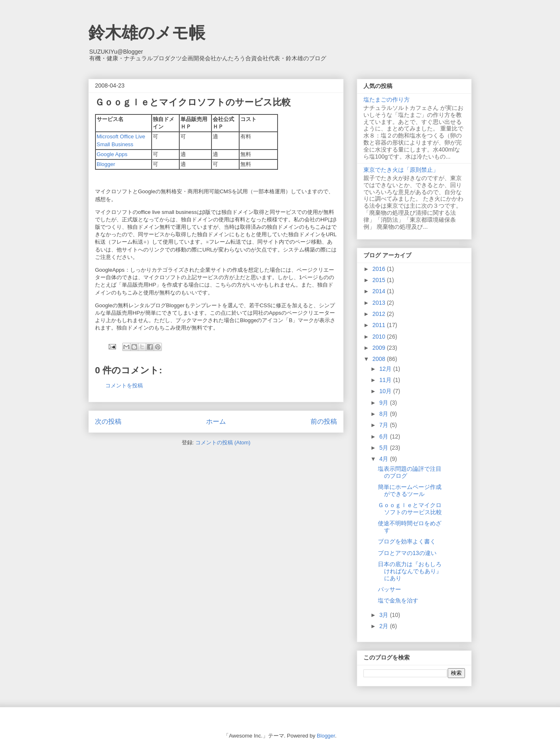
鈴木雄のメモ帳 (147, 33)
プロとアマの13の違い (407, 553)
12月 (386, 369)
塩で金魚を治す (398, 600)
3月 (384, 615)
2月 (384, 626)
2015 (380, 280)
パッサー (389, 589)
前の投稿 (324, 421)
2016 (380, 269)
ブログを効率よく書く (407, 541)
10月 (386, 391)
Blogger (106, 164)
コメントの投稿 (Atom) (223, 442)
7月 (384, 425)
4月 (384, 459)
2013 (380, 303)
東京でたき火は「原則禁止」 (401, 170)
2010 (380, 337)
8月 (384, 414)
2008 (380, 359)
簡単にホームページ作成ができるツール (410, 490)
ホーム (216, 421)
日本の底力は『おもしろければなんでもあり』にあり (410, 571)
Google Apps (112, 154)
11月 (386, 380)
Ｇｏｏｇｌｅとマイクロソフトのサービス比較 (410, 509)
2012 (380, 314)
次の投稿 (108, 421)
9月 (384, 403)
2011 (380, 325)
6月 (384, 436)
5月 (384, 448)
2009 (380, 348)
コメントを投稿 (124, 385)
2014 (380, 291)
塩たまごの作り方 (387, 100)
